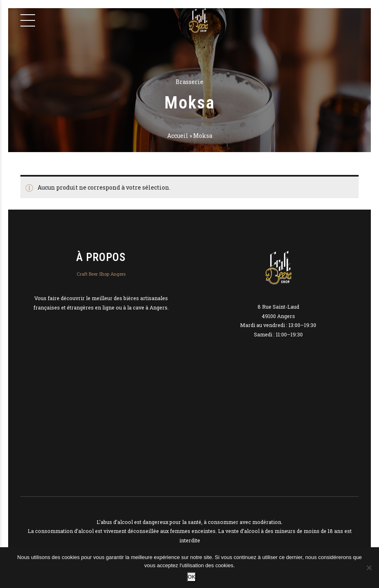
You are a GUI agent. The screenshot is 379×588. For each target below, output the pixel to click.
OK (192, 577)
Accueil (178, 136)
